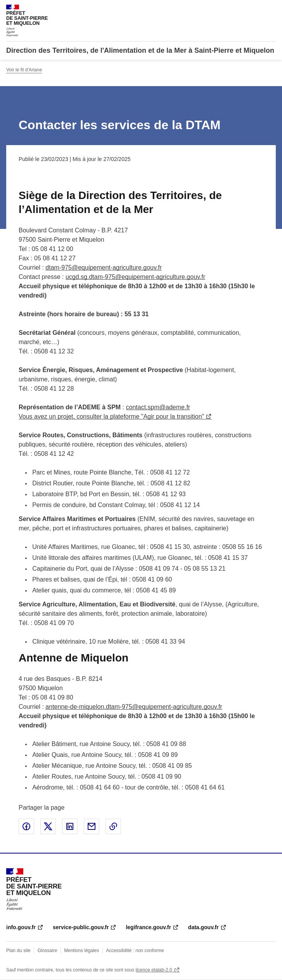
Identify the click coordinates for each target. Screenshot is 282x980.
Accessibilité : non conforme (135, 951)
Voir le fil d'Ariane (24, 70)
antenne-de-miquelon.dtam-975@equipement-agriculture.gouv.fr (134, 707)
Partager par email (92, 826)
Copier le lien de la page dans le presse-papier (113, 826)
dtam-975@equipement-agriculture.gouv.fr (104, 268)
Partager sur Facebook (26, 826)
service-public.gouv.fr (81, 927)
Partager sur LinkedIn (70, 826)
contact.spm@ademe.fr (158, 407)
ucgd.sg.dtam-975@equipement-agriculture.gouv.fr (135, 277)
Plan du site (18, 951)
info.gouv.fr (21, 927)
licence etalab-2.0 (154, 970)
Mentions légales (81, 951)
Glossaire (48, 951)
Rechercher (256, 9)
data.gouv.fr (203, 927)
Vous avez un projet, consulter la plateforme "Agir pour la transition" (111, 416)
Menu (271, 9)
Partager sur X (48, 826)
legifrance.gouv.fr (148, 927)
